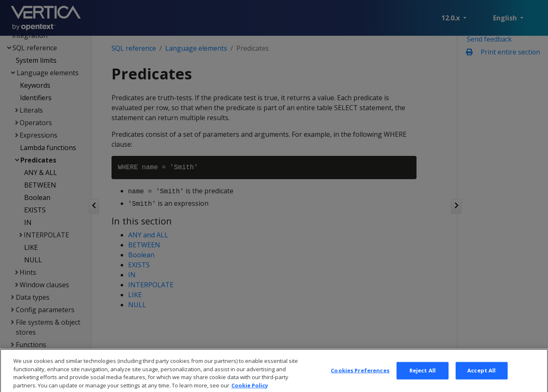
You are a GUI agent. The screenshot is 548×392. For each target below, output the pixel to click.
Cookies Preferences (360, 380)
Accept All (481, 380)
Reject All (423, 380)
